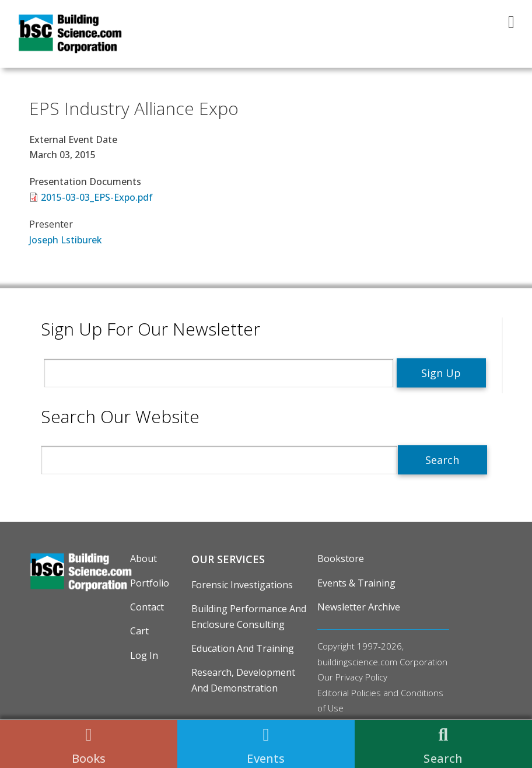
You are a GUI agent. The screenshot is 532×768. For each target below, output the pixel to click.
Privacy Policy (361, 677)
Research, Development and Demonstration (243, 680)
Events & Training (356, 583)
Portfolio (150, 583)
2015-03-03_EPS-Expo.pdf (97, 197)
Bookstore (341, 558)
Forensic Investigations (242, 585)
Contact (147, 607)
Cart (139, 631)
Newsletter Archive (359, 607)
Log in (144, 655)
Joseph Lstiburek (66, 240)
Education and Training (243, 648)
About (143, 558)
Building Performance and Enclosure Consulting (249, 616)
